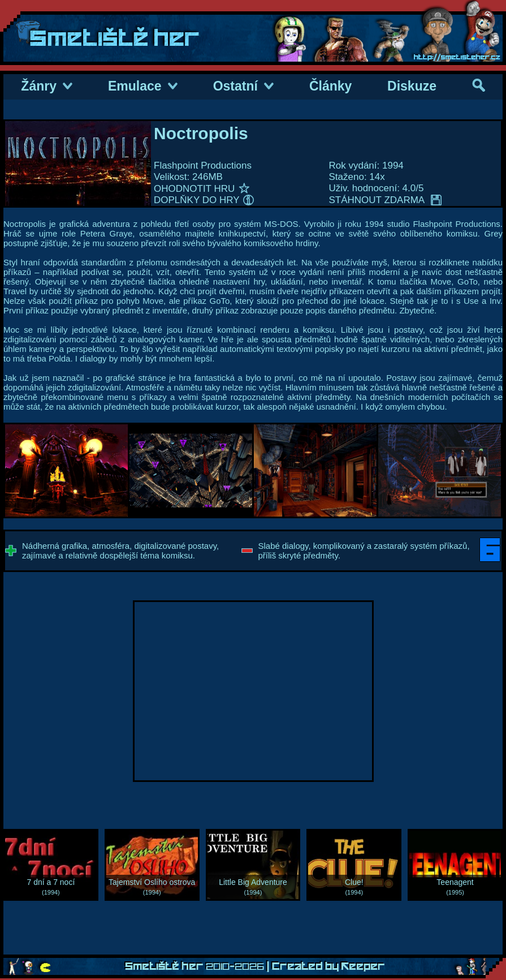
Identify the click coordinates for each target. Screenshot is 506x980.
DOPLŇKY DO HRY (204, 200)
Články (330, 86)
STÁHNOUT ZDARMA (385, 200)
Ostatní (244, 86)
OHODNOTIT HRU (202, 189)
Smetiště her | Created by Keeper (255, 967)
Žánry (47, 86)
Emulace (143, 86)
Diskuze (412, 86)
